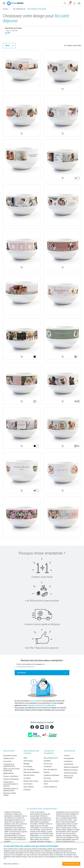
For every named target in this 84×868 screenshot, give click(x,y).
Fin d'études (28, 767)
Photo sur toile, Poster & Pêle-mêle (11, 770)
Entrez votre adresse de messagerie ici (31, 664)
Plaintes (47, 772)
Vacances (27, 790)
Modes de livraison (71, 770)
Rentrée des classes (31, 781)
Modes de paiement (71, 767)
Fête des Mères (29, 769)
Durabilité (47, 761)
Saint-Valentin (29, 787)
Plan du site (48, 764)
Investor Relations (50, 787)
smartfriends (69, 764)
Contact (67, 756)
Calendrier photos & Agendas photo (10, 790)
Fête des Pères (29, 775)
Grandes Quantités (71, 773)
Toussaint (27, 778)
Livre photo (7, 761)
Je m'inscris (22, 673)
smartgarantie (69, 758)
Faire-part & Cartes (10, 756)
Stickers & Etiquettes (11, 779)
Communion (28, 784)
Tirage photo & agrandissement (9, 765)
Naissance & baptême (31, 772)
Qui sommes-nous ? (51, 758)
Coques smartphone (11, 776)
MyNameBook (8, 773)
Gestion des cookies (51, 781)
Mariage (26, 764)
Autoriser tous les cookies (71, 864)
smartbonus (68, 761)
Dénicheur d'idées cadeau (10, 794)
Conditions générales (51, 775)
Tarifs (46, 784)
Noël (25, 758)
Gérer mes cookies (12, 864)
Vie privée (47, 778)
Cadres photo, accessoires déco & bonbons (10, 784)
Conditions (48, 767)
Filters (8, 46)
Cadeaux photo (9, 758)
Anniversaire (28, 761)
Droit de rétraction (50, 769)
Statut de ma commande (69, 777)
